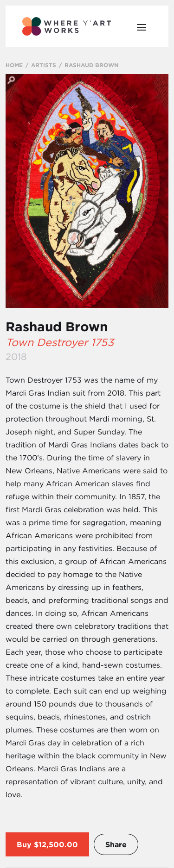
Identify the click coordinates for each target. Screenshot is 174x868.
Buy (24, 844)
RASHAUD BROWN (91, 65)
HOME (14, 65)
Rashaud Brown (57, 327)
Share (116, 844)
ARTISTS (44, 65)
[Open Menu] (142, 26)
